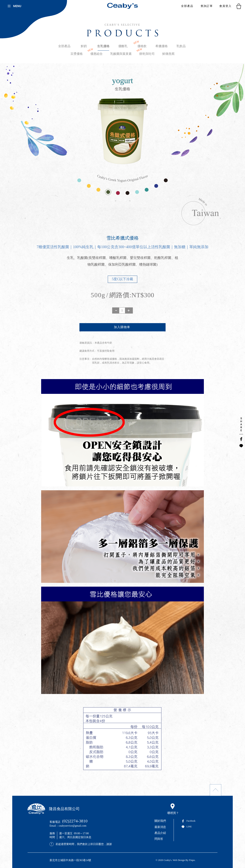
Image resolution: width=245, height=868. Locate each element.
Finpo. (192, 860)
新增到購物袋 (122, 327)
